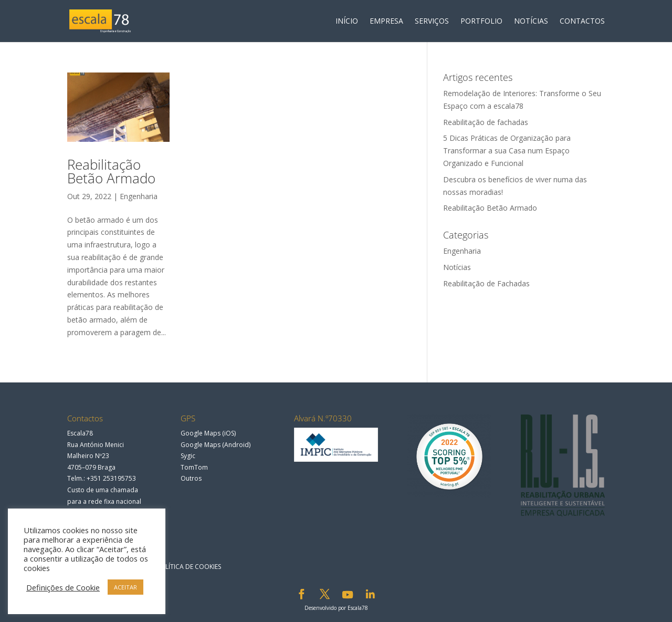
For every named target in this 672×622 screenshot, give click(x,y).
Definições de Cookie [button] (63, 587)
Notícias (457, 267)
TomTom (194, 467)
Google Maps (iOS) (208, 433)
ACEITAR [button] (125, 587)
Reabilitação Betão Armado (111, 171)
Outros (191, 478)
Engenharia (139, 196)
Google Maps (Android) (216, 445)
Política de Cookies (189, 567)
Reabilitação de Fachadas (486, 283)
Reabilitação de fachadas (486, 122)
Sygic (188, 456)
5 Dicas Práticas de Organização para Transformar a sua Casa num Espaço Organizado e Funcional (507, 151)
